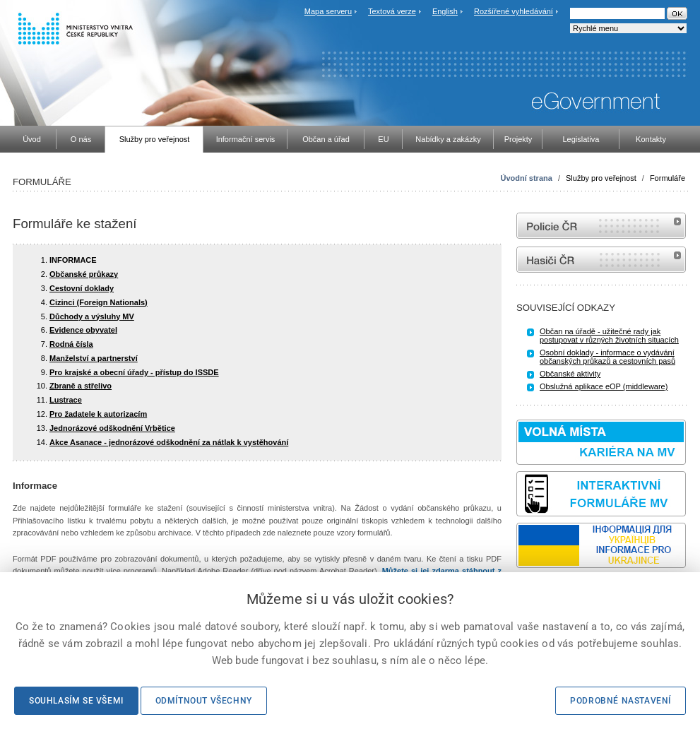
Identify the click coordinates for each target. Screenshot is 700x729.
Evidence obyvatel (83, 330)
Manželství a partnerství (94, 358)
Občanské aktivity (570, 374)
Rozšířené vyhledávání (514, 11)
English (445, 11)
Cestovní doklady (82, 288)
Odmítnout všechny (204, 701)
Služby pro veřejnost (601, 178)
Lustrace (66, 400)
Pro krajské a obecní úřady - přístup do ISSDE (134, 372)
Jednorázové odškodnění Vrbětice (112, 428)
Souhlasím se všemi (76, 701)
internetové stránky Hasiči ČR (601, 260)
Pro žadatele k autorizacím (98, 414)
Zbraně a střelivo (81, 386)
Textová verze (392, 11)
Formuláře (668, 178)
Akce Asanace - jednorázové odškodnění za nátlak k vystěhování (169, 442)
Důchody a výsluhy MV (92, 316)
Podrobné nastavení (621, 701)
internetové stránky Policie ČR (601, 226)
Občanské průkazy (84, 274)
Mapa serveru (328, 11)
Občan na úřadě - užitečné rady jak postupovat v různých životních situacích (609, 336)
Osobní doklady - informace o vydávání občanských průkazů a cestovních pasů (607, 357)
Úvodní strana (527, 178)
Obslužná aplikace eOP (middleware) (604, 386)
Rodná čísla (71, 344)
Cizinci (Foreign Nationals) (99, 302)
